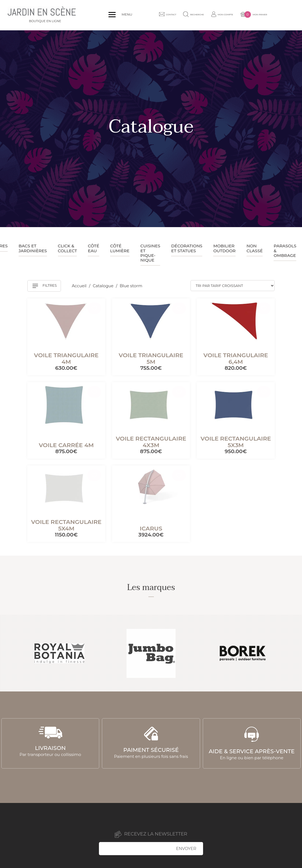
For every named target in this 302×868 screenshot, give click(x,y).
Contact (175, 15)
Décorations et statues (187, 248)
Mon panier (277, 15)
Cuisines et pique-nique (150, 253)
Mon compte (240, 15)
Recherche (206, 15)
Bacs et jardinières (33, 248)
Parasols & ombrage (285, 251)
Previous (10, 653)
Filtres (45, 286)
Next (292, 653)
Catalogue (104, 286)
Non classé (255, 248)
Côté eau (93, 248)
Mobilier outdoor (224, 248)
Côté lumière (120, 248)
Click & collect (68, 248)
